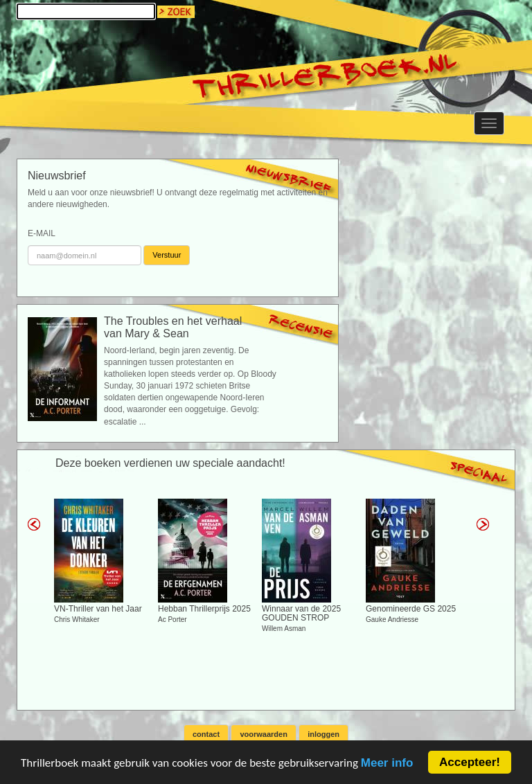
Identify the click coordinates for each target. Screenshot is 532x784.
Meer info (387, 764)
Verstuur (167, 255)
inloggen (323, 734)
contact (206, 734)
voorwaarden (263, 734)
